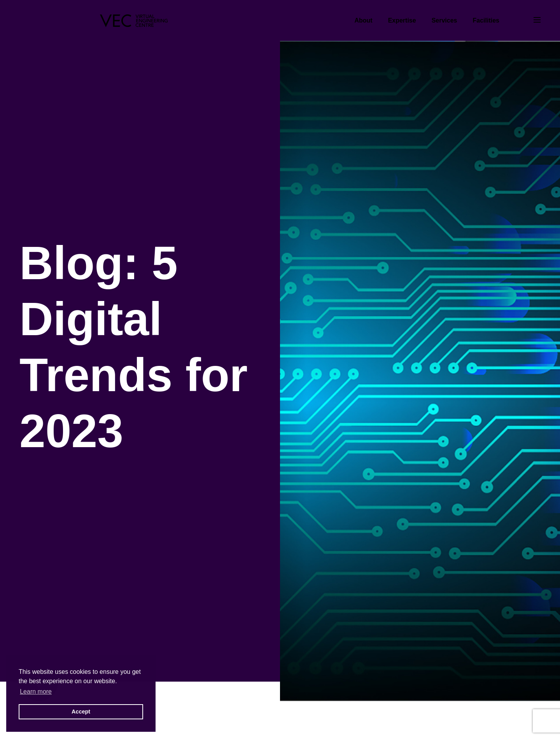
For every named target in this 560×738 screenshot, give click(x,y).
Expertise (402, 20)
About (363, 20)
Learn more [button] (36, 692)
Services (444, 20)
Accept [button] (81, 712)
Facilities (486, 20)
